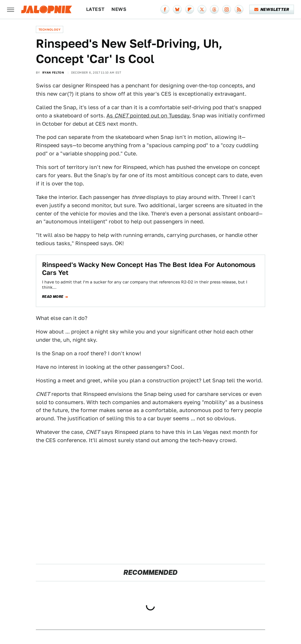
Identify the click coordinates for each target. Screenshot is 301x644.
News (119, 9)
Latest (95, 9)
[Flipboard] (190, 9)
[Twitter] (202, 9)
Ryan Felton (53, 72)
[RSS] (239, 9)
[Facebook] (165, 9)
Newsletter (272, 9)
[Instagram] (227, 9)
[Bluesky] (177, 9)
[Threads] (214, 9)
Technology (50, 29)
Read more (53, 297)
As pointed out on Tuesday (148, 116)
